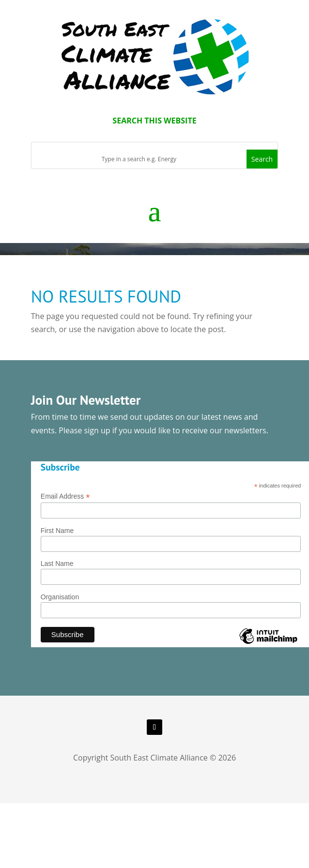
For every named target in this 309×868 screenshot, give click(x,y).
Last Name (57, 563)
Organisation (60, 597)
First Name (57, 531)
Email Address (65, 496)
